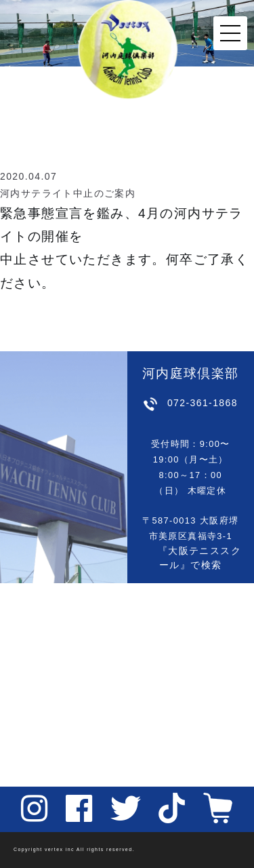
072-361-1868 (203, 403)
